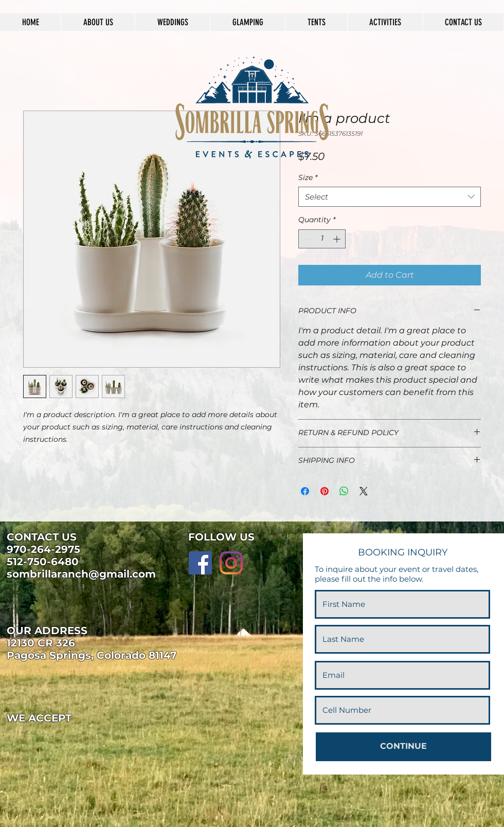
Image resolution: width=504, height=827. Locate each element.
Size (308, 177)
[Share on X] (364, 491)
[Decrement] (306, 239)
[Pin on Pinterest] (325, 491)
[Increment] (338, 239)
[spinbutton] (322, 239)
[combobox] (390, 197)
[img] (24, 740)
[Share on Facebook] (305, 491)
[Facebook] (200, 563)
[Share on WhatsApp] (344, 491)
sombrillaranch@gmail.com (81, 574)
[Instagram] (231, 563)
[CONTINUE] (403, 747)
